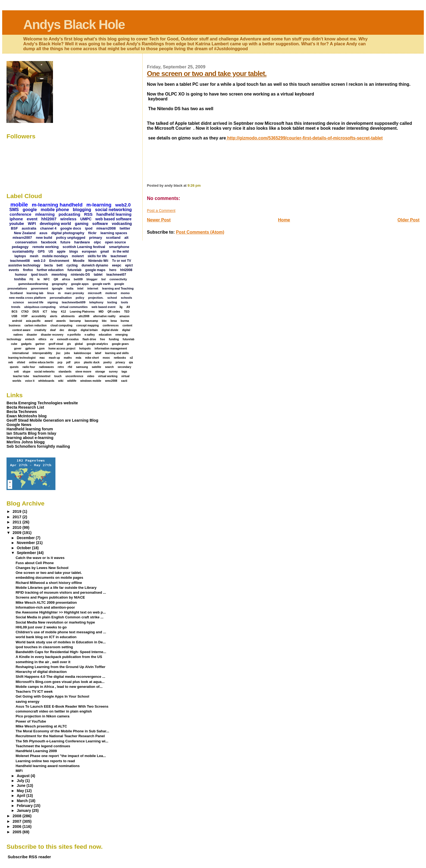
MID (101, 312)
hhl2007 (49, 219)
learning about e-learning (30, 438)
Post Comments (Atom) (200, 232)
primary (96, 238)
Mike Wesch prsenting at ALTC (41, 726)
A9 (128, 307)
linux (51, 293)
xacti (124, 381)
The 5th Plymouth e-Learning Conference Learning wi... (62, 741)
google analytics (97, 344)
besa (114, 321)
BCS (15, 312)
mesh (34, 256)
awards (61, 321)
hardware (82, 242)
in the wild (121, 252)
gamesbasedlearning (33, 284)
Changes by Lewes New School (42, 568)
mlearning (45, 214)
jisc (58, 353)
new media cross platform (27, 298)
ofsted (21, 362)
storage (100, 372)
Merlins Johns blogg (26, 442)
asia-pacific (33, 321)
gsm (42, 349)
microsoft (95, 293)
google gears (120, 344)
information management (111, 349)
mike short (92, 358)
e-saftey (90, 335)
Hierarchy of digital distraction (41, 672)
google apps (80, 284)
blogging (82, 210)
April (22, 796)
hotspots (85, 349)
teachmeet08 (20, 261)
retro (61, 367)
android (17, 321)
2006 (17, 826)
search (109, 367)
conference (20, 214)
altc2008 (84, 316)
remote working (46, 247)
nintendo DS (80, 275)
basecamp (91, 321)
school (112, 298)
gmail (105, 252)
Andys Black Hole (74, 25)
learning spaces (114, 233)
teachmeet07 (116, 275)
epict (129, 265)
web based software (113, 219)
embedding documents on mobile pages (49, 578)
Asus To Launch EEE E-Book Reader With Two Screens (62, 706)
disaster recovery (52, 335)
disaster (32, 335)
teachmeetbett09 (74, 302)
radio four (29, 367)
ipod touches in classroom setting (44, 647)
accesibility (39, 316)
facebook (49, 242)
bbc (104, 321)
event (32, 219)
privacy (120, 362)
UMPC (86, 219)
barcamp (75, 321)
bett (59, 265)
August (24, 776)
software (100, 224)
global (79, 344)
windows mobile (91, 381)
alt (126, 238)
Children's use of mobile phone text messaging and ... (61, 632)
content (127, 325)
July (21, 781)
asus (43, 233)
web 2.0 (40, 261)
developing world (55, 224)
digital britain (89, 330)
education (105, 335)
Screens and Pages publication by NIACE (50, 597)
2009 (17, 533)
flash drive (89, 339)
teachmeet (119, 256)
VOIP (24, 316)
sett (16, 372)
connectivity (118, 279)
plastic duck (92, 362)
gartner (40, 344)
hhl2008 (126, 270)
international (20, 353)
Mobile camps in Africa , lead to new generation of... (59, 687)
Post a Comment (161, 211)
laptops (20, 256)
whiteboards (46, 381)
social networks (44, 372)
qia (131, 362)
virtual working (108, 376)
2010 (17, 527)
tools (124, 302)
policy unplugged (71, 238)
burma (125, 321)
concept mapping (88, 325)
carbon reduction (36, 325)
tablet (98, 275)
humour (21, 275)
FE (32, 279)
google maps (95, 270)
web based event (104, 307)
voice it (30, 381)
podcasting (69, 214)
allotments (68, 316)
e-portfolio (74, 335)
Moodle (79, 261)
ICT (45, 312)
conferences (111, 325)
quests (14, 367)
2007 (17, 821)
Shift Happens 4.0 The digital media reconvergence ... (60, 677)
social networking (113, 210)
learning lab (35, 293)
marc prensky (74, 293)
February (25, 806)
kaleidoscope (82, 353)
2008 (17, 816)
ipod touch (39, 275)
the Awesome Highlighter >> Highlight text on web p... (61, 612)
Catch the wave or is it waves (40, 558)
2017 (17, 517)
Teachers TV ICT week (34, 691)
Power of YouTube (31, 721)
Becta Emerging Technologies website (42, 403)
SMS (14, 210)
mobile (19, 205)
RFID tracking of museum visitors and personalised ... (61, 592)
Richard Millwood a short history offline (49, 583)
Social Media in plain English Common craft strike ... (59, 617)
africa (66, 279)
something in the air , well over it (43, 662)
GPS (41, 252)
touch (58, 376)
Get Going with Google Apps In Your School (52, 696)
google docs (71, 228)
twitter (125, 228)
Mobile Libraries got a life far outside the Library (56, 588)
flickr (92, 233)
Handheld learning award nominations (48, 766)
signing (53, 302)
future (65, 242)
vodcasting (122, 224)
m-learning (99, 205)
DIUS (36, 312)
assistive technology (24, 265)
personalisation (61, 298)
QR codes (114, 312)
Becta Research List (25, 407)
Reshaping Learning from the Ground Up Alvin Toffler (60, 667)
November (26, 543)
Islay (54, 312)
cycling (72, 265)
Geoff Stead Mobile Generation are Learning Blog (52, 420)
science (18, 302)
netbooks (120, 358)
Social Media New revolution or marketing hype (55, 622)
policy (80, 298)
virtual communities (74, 307)
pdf (68, 362)
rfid (70, 367)
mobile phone (55, 210)
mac (42, 358)
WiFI (32, 224)
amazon (125, 316)
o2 (131, 358)
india (70, 288)
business (15, 325)
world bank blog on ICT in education (46, 637)
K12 (63, 312)
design (73, 330)
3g (121, 307)
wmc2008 (111, 381)
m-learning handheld (57, 205)
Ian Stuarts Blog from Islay (31, 433)
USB (14, 316)
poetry (107, 362)
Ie (38, 279)
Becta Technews (22, 412)
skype (26, 372)
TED (127, 312)
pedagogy (20, 247)
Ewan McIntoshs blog (27, 416)
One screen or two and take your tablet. (207, 74)
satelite (96, 367)
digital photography (68, 233)
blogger (92, 279)
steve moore (83, 372)
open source (115, 242)
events (14, 270)
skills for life (97, 256)
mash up (54, 358)
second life (35, 302)
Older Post (408, 220)
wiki (61, 381)
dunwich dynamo (95, 265)
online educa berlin (41, 362)
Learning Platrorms (82, 312)
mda (78, 358)
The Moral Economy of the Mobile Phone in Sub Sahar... (62, 731)
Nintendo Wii (98, 261)
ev (52, 339)
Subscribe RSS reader (29, 857)
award (48, 321)
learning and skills (117, 353)
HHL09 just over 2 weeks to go (41, 627)
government (40, 288)
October (24, 548)
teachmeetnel (42, 376)
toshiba (20, 279)
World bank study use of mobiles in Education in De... (61, 642)
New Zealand (25, 233)
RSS (88, 214)
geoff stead (56, 344)
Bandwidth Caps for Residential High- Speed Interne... (61, 652)
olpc (97, 242)
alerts (54, 316)
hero (113, 270)
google (30, 210)
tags (124, 372)
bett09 (78, 279)
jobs (67, 353)
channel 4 (48, 228)
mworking (59, 275)
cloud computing (62, 325)
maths (68, 358)
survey (113, 372)
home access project (62, 349)
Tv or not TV (122, 261)
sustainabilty (23, 251)
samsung (82, 367)
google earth (102, 284)
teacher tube (21, 376)
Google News (19, 425)
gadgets (26, 344)
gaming (82, 224)
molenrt (78, 256)
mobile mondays (55, 256)
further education (50, 270)
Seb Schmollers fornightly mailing (38, 446)
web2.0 (123, 205)
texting (112, 302)
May (21, 791)
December (26, 538)
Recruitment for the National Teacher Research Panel (60, 736)
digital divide (110, 330)
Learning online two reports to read (45, 761)
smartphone (119, 247)
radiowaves (46, 367)
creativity (40, 330)
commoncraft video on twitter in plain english (54, 711)
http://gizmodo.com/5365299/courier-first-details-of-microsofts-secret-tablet (304, 138)
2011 (17, 522)
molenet (111, 293)
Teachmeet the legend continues (43, 746)
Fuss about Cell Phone (35, 563)
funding (114, 339)
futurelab (74, 270)
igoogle (57, 288)
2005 (17, 832)
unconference (74, 376)
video (91, 376)
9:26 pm (194, 185)
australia (29, 228)
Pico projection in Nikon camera (42, 716)
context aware (21, 330)
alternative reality (104, 316)
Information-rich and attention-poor (45, 607)
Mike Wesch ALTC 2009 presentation (46, 602)
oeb (11, 362)
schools (127, 298)
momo (125, 293)
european (89, 252)
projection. (96, 298)
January (24, 811)
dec (62, 330)
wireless (68, 219)
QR (56, 279)
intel (80, 288)
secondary (124, 367)
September (27, 553)
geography (59, 284)
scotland (113, 238)
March (23, 801)
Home (284, 220)
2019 (17, 511)
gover (18, 349)
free (102, 339)
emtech (30, 339)
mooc (106, 358)
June (22, 786)
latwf (98, 353)
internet (93, 288)
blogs (74, 252)
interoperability (42, 353)
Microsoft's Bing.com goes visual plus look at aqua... (60, 682)
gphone (30, 349)
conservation (26, 242)
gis (69, 344)
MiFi (19, 771)
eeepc (117, 265)
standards (65, 372)
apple (61, 252)
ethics (43, 339)
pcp (60, 362)
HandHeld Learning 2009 (36, 751)
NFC (47, 279)
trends (16, 307)
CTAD (25, 312)
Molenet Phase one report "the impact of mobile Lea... (61, 756)
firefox (28, 270)
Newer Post (159, 220)
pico (77, 362)
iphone (16, 219)
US (51, 252)
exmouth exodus (68, 339)
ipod (89, 228)
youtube (17, 224)
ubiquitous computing (40, 307)
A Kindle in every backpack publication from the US (59, 657)
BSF (14, 228)
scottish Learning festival (84, 247)
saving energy (27, 702)
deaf (53, 330)
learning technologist (22, 358)
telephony (96, 302)
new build (44, 238)
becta (48, 265)
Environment (59, 261)
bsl (104, 279)
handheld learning (114, 214)
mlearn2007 (22, 238)
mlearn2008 (106, 228)
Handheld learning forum (30, 429)
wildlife (72, 381)
